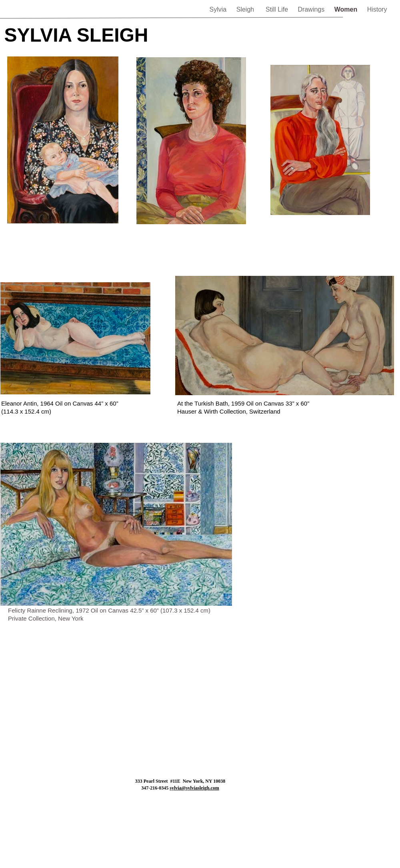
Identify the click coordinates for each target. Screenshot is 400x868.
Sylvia (219, 9)
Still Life (278, 9)
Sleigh (247, 9)
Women (347, 9)
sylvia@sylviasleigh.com (194, 788)
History (377, 9)
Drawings (312, 9)
